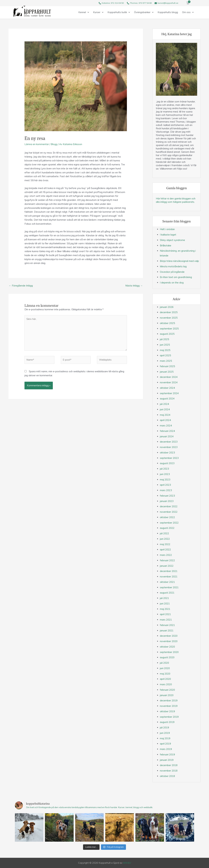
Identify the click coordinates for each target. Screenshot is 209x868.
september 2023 (169, 458)
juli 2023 (164, 469)
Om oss (188, 12)
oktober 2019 (167, 711)
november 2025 (169, 318)
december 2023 (169, 442)
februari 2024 (167, 431)
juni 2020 (165, 668)
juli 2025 (164, 339)
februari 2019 (167, 754)
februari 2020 (167, 690)
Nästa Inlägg (134, 286)
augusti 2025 (167, 334)
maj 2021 (165, 609)
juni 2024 (165, 409)
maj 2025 (165, 350)
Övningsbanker (144, 12)
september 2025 (169, 329)
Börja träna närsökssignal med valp (179, 261)
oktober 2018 (167, 776)
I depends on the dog (172, 283)
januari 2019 (167, 760)
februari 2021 (167, 625)
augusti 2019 (167, 722)
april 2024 (165, 420)
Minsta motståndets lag (173, 266)
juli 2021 (164, 598)
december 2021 (169, 571)
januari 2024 (167, 436)
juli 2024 (164, 404)
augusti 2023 (167, 463)
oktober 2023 (167, 453)
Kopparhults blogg (168, 12)
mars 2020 (166, 684)
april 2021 (165, 614)
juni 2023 (165, 474)
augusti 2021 (167, 593)
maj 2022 (165, 544)
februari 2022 (167, 560)
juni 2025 (165, 345)
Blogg (54, 144)
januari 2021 (167, 631)
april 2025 (165, 355)
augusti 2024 (167, 399)
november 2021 (169, 577)
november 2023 (169, 447)
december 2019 (169, 700)
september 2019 (169, 717)
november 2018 (169, 771)
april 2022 (165, 550)
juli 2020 (164, 663)
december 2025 (169, 312)
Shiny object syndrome (172, 240)
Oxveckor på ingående (172, 272)
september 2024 (169, 393)
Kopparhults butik (119, 12)
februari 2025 (167, 366)
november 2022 (169, 512)
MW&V (127, 863)
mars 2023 (166, 490)
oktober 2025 (167, 323)
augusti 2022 (167, 528)
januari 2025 (167, 372)
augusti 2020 (167, 657)
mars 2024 (166, 426)
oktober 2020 (167, 647)
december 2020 (169, 636)
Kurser (98, 12)
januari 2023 (167, 501)
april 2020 (165, 679)
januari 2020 (167, 695)
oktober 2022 (167, 517)
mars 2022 (166, 555)
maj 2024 (165, 415)
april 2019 (165, 744)
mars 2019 (166, 749)
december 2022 (169, 506)
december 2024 (169, 377)
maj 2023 (165, 480)
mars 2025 (166, 361)
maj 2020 (165, 674)
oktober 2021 (167, 582)
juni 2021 (165, 604)
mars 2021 (166, 620)
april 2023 (165, 485)
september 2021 (169, 587)
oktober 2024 (167, 388)
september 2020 (169, 652)
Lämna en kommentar (37, 144)
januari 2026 (167, 307)
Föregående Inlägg (21, 286)
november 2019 (169, 706)
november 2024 (169, 382)
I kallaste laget (168, 235)
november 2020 (169, 641)
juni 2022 (165, 539)
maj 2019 (165, 738)
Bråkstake (166, 245)
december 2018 (169, 765)
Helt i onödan (167, 229)
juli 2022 (164, 533)
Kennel (84, 12)
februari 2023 (167, 496)
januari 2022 (167, 566)
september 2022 (169, 523)
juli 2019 (164, 727)
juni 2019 (165, 733)
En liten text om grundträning (176, 277)
